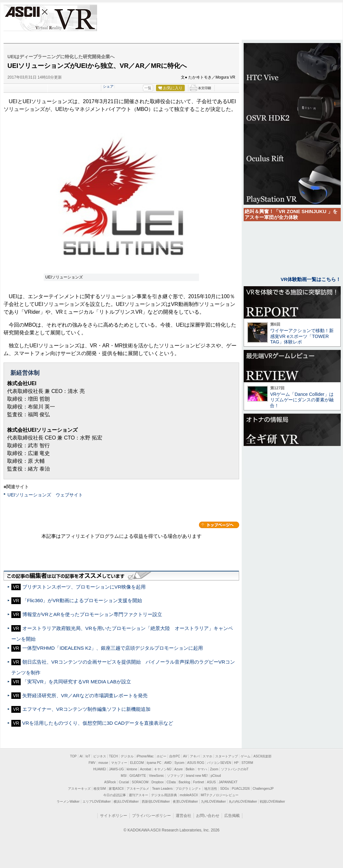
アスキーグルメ (138, 789)
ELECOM (137, 763)
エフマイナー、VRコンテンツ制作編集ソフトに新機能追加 (86, 709)
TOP (73, 756)
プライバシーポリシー (151, 816)
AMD (168, 763)
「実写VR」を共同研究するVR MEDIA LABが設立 (77, 682)
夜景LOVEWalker (185, 802)
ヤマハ (202, 769)
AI (81, 756)
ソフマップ (175, 776)
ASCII (22, 18)
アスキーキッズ (79, 789)
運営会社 (183, 816)
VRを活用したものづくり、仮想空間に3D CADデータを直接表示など (98, 723)
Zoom (214, 769)
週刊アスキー (138, 795)
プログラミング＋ (188, 789)
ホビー (161, 756)
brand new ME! (197, 776)
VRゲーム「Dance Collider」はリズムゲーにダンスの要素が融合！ (302, 400)
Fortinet (199, 782)
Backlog (184, 782)
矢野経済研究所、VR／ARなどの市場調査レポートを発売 (85, 695)
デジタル (127, 756)
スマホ (207, 756)
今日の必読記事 (115, 795)
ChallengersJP (263, 789)
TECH (113, 756)
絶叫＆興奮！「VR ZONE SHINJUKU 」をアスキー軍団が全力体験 (291, 214)
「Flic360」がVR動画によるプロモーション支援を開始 (85, 600)
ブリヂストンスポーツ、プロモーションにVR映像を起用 (84, 587)
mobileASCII (189, 795)
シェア (108, 86)
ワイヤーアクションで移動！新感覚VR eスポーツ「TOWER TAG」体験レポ (302, 336)
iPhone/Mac (145, 756)
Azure (179, 769)
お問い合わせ (208, 816)
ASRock (110, 782)
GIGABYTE (138, 776)
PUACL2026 (241, 789)
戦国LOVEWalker (272, 802)
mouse (103, 763)
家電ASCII (116, 789)
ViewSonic (156, 776)
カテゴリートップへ (219, 525)
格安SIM (100, 789)
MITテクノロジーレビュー (220, 795)
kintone (132, 769)
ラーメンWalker (68, 802)
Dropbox (158, 782)
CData (171, 782)
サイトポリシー (114, 816)
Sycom (179, 763)
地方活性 (211, 789)
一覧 (148, 88)
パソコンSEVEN (219, 763)
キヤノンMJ (163, 769)
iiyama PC (154, 763)
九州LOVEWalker (213, 802)
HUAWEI (100, 769)
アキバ (195, 756)
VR (69, 18)
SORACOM (140, 782)
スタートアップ (227, 756)
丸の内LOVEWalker (243, 802)
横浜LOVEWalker (126, 802)
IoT (88, 756)
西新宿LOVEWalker (156, 802)
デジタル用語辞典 (164, 795)
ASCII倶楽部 (262, 756)
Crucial (124, 782)
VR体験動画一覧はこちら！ (311, 279)
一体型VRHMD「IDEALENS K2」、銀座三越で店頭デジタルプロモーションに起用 (113, 648)
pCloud (216, 776)
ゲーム (246, 756)
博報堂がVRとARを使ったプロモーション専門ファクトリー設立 (92, 614)
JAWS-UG (116, 769)
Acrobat (146, 769)
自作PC (175, 756)
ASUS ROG (196, 763)
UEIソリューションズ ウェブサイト (45, 495)
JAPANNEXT (228, 782)
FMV (92, 763)
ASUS (211, 782)
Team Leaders (162, 789)
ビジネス (100, 756)
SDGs (224, 789)
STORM (247, 763)
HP (236, 763)
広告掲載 (232, 816)
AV (185, 756)
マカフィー (119, 763)
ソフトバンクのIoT (235, 769)
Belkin (190, 769)
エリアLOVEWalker (97, 802)
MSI (124, 776)
